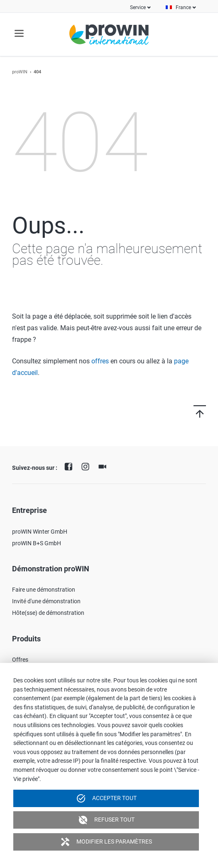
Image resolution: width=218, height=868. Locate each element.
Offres (20, 660)
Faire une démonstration (44, 590)
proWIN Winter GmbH (40, 532)
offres (100, 361)
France (183, 7)
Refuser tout (106, 820)
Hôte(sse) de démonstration (48, 613)
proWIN (20, 72)
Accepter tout (106, 798)
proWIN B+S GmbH (37, 543)
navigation (19, 33)
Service (138, 7)
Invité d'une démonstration (46, 601)
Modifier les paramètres (106, 842)
